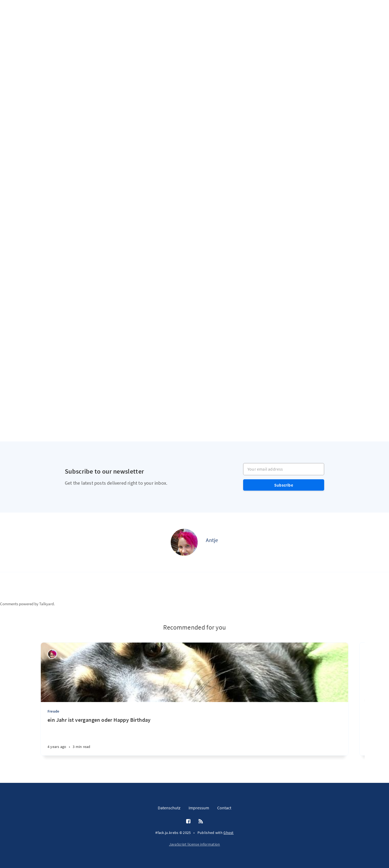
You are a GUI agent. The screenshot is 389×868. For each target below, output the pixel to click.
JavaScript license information (195, 844)
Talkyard (46, 604)
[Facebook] (188, 822)
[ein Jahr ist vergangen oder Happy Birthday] (194, 736)
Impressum (199, 808)
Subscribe (284, 485)
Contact (224, 808)
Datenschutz (169, 808)
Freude (53, 711)
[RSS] (201, 822)
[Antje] (184, 542)
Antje (212, 540)
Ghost (229, 833)
